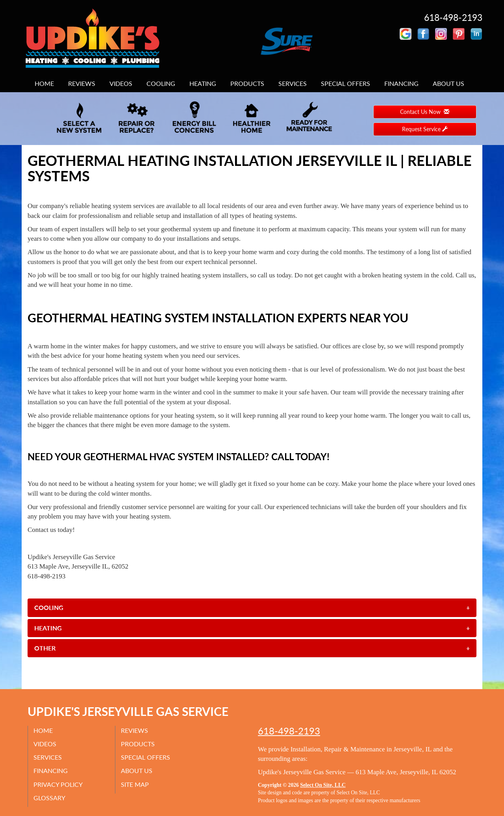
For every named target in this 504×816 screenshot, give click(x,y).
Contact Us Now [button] (425, 112)
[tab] (252, 608)
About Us (448, 83)
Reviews (82, 83)
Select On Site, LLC (323, 785)
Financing (401, 83)
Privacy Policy (58, 784)
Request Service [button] (425, 129)
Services (293, 83)
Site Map (135, 784)
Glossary (50, 798)
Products (247, 83)
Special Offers (346, 83)
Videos (121, 83)
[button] (252, 608)
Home (44, 83)
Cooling (161, 83)
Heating (203, 83)
